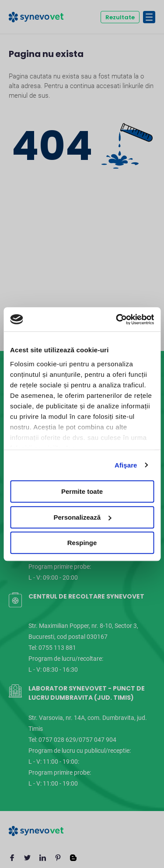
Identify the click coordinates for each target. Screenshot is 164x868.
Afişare (126, 465)
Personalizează (82, 517)
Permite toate (82, 491)
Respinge (82, 543)
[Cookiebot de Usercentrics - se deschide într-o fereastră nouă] (117, 319)
